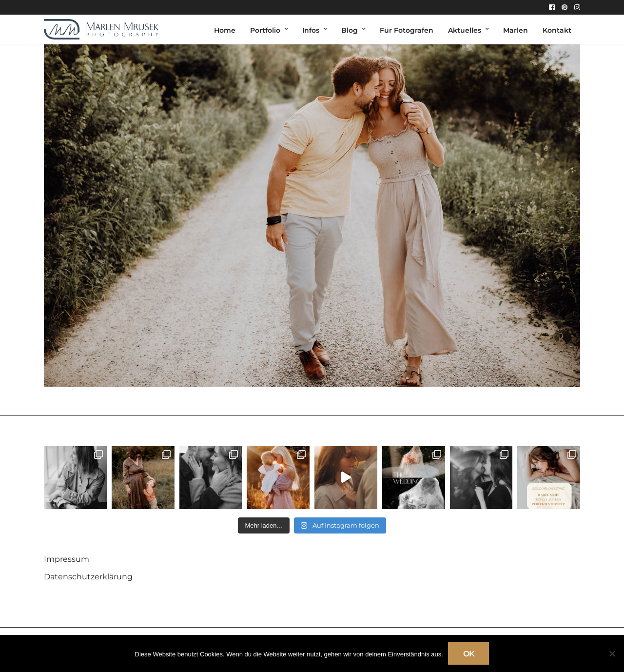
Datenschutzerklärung (88, 577)
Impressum (67, 559)
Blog (350, 30)
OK (469, 654)
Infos (311, 30)
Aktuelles (465, 30)
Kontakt (557, 30)
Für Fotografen (407, 30)
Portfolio (265, 30)
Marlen (516, 30)
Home (225, 30)
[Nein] (612, 653)
